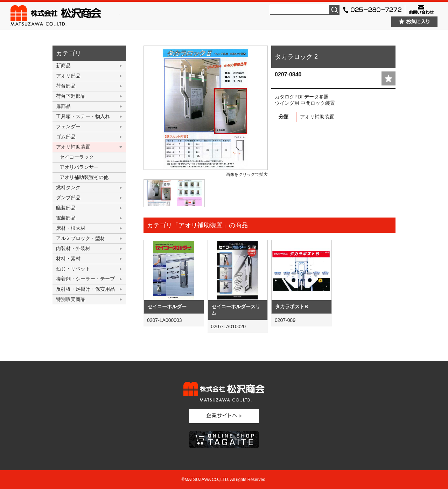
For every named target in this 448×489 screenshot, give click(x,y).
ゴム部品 (66, 137)
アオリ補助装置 (73, 147)
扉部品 (63, 106)
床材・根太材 (71, 228)
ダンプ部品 (68, 198)
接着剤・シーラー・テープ (85, 279)
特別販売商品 (71, 299)
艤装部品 (66, 208)
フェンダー (68, 126)
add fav (388, 78)
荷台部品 (66, 86)
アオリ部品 (68, 76)
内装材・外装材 (73, 248)
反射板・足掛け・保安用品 (85, 289)
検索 (335, 10)
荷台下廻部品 (71, 96)
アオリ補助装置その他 (84, 177)
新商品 (63, 66)
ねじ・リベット (73, 269)
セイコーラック (77, 157)
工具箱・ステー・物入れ (83, 116)
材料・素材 (68, 259)
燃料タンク (68, 187)
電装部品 (66, 218)
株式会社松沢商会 (65, 16)
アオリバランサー (79, 167)
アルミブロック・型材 (80, 238)
